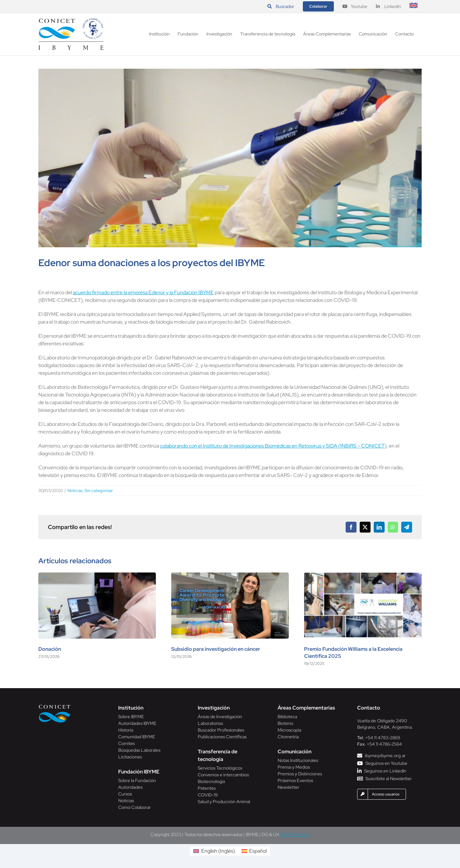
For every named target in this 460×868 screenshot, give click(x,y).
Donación (50, 649)
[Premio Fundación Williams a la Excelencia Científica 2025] (363, 576)
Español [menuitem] (258, 851)
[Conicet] (55, 707)
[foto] (230, 158)
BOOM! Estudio (295, 834)
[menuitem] (414, 6)
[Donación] (97, 576)
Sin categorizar (99, 491)
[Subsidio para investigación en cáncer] (230, 576)
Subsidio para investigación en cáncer (216, 649)
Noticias (75, 491)
